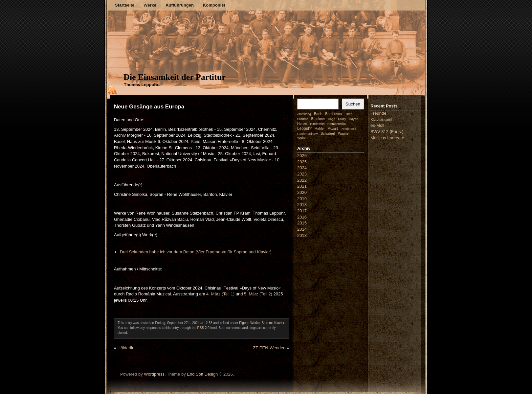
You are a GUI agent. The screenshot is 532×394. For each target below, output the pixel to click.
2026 (302, 156)
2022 (302, 180)
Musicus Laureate (387, 138)
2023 (302, 174)
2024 (302, 168)
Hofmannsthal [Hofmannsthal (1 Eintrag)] (337, 124)
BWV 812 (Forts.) (387, 132)
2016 (302, 217)
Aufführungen (180, 5)
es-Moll (377, 125)
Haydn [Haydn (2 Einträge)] (354, 119)
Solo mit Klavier (273, 323)
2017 (302, 211)
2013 (302, 235)
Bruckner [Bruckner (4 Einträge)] (318, 119)
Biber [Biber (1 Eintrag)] (348, 114)
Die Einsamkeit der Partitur (175, 77)
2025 (302, 162)
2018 (302, 205)
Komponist (214, 5)
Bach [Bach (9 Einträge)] (318, 114)
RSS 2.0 (203, 328)
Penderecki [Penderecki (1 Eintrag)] (349, 129)
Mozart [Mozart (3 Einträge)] (333, 129)
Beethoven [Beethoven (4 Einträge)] (333, 114)
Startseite (125, 5)
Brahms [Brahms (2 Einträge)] (303, 119)
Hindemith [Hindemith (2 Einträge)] (317, 124)
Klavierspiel (381, 119)
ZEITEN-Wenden (269, 348)
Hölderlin (126, 348)
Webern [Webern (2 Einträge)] (303, 138)
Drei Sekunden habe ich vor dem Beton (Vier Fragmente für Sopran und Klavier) (196, 252)
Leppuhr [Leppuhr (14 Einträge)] (304, 128)
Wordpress (154, 374)
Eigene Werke (249, 323)
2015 (302, 223)
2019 (302, 199)
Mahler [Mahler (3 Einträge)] (320, 129)
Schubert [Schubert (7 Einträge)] (328, 133)
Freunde (378, 113)
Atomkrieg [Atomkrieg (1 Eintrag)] (304, 114)
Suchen (353, 104)
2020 (302, 192)
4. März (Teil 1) (220, 294)
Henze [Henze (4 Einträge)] (302, 124)
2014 (302, 229)
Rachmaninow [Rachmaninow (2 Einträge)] (307, 134)
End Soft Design (202, 374)
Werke (150, 5)
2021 (302, 186)
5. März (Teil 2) (258, 294)
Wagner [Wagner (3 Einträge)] (344, 134)
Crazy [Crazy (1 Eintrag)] (342, 119)
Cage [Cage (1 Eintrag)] (331, 119)
